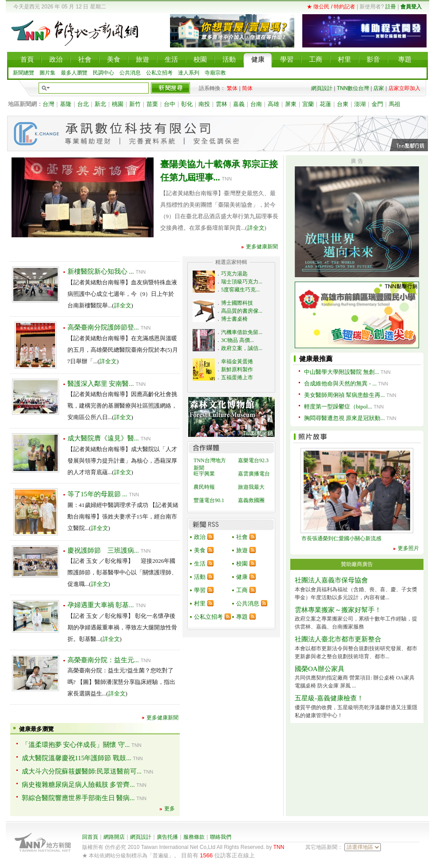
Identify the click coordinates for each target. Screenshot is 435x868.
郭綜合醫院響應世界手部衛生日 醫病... (78, 798)
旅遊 (242, 550)
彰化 (187, 104)
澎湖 (360, 104)
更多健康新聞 (262, 247)
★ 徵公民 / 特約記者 (331, 7)
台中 (170, 104)
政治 (200, 537)
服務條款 (194, 837)
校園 (242, 564)
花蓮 (325, 104)
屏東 (291, 104)
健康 (242, 577)
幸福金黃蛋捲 (237, 361)
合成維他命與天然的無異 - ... (340, 383)
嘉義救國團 (251, 500)
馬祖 (395, 104)
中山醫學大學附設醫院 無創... (342, 372)
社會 (242, 537)
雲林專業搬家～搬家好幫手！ (338, 610)
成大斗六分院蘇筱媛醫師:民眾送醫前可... (82, 771)
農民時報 (204, 487)
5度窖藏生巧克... (240, 290)
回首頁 (90, 837)
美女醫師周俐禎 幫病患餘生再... (344, 395)
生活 (200, 564)
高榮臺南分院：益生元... (103, 660)
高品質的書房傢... (242, 311)
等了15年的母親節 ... (97, 494)
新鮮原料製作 (237, 369)
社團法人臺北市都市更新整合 (338, 639)
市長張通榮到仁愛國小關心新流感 (341, 538)
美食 (200, 550)
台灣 (48, 104)
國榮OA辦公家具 (320, 669)
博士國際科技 (237, 303)
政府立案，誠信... (242, 348)
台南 (256, 104)
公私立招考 (159, 73)
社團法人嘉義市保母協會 (331, 580)
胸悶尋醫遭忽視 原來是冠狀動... (344, 418)
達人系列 (189, 73)
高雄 (273, 104)
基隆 (66, 104)
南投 (204, 104)
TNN (279, 847)
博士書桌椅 (234, 319)
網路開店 (114, 837)
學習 (200, 590)
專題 (242, 617)
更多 (170, 809)
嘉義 (239, 104)
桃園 (118, 104)
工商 (242, 590)
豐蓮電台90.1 (209, 500)
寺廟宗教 (215, 73)
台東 (343, 104)
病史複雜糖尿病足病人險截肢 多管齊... (78, 785)
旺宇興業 (204, 474)
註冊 (391, 7)
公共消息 (130, 73)
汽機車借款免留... (242, 332)
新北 (100, 104)
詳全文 (256, 228)
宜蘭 (308, 104)
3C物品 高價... (237, 340)
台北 (83, 104)
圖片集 (47, 73)
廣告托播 (167, 837)
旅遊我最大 (251, 487)
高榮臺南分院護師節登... (103, 327)
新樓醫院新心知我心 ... (101, 271)
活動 (200, 577)
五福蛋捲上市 (237, 377)
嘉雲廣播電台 (254, 474)
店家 (379, 88)
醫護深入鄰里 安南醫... (101, 384)
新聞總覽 (24, 73)
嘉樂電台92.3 (253, 460)
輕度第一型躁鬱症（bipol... (338, 407)
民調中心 (103, 73)
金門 (377, 104)
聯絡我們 (221, 837)
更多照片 (408, 548)
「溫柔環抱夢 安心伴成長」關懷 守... (76, 745)
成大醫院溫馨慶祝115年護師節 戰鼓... (77, 758)
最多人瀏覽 (74, 73)
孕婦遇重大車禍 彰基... (101, 605)
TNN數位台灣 (353, 88)
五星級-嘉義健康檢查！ (329, 698)
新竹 (135, 104)
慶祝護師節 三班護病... (103, 550)
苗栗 (152, 104)
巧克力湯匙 (234, 274)
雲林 (221, 104)
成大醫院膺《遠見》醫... (103, 438)
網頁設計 (322, 88)
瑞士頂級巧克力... (242, 282)
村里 (200, 603)
